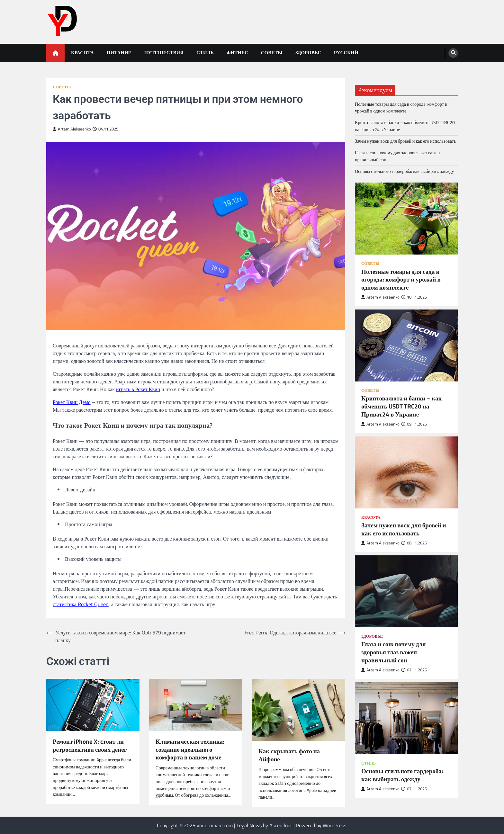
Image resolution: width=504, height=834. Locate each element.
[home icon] (55, 53)
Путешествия (164, 53)
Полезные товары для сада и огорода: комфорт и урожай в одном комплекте (401, 108)
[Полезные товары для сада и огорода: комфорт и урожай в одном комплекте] (406, 219)
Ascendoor (281, 825)
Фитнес (237, 53)
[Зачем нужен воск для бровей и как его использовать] (406, 472)
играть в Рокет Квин (138, 389)
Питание (119, 53)
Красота (82, 53)
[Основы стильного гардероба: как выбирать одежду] (406, 718)
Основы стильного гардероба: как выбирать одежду (404, 171)
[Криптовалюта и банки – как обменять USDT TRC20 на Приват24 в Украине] (406, 345)
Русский (346, 53)
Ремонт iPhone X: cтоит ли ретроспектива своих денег (90, 746)
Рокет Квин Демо (72, 402)
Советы (272, 53)
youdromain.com (215, 825)
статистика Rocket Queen (81, 604)
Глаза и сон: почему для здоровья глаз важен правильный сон (397, 156)
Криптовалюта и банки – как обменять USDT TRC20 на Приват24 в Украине (405, 126)
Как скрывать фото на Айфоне (289, 755)
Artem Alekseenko (72, 129)
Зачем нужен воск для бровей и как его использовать (405, 141)
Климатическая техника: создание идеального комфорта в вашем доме (190, 749)
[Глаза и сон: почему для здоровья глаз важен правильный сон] (406, 591)
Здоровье (308, 53)
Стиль (205, 53)
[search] (453, 53)
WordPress (334, 825)
